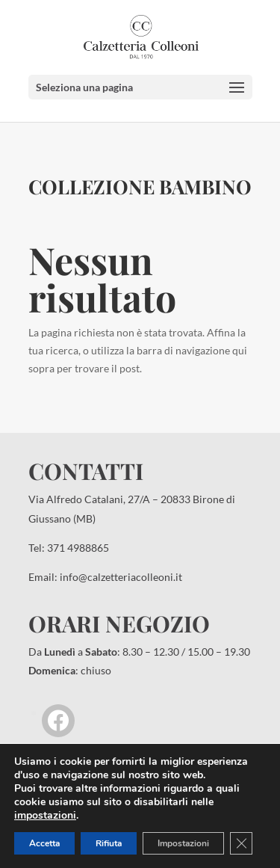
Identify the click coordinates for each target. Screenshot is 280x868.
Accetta (44, 843)
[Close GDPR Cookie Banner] (241, 843)
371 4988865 (78, 548)
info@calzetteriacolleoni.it (121, 577)
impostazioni (45, 816)
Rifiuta (109, 843)
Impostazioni (183, 843)
